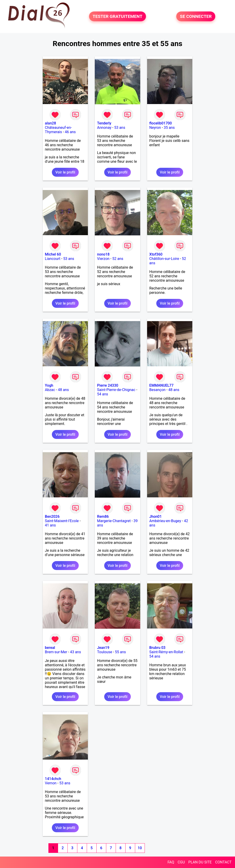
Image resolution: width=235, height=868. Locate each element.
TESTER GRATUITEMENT (118, 16)
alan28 (50, 123)
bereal (50, 648)
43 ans (76, 652)
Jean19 (103, 648)
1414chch (53, 779)
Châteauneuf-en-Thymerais (58, 130)
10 (140, 848)
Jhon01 (156, 517)
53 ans (120, 128)
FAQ (171, 862)
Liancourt (53, 259)
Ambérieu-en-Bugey (165, 521)
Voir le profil (65, 172)
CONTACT (223, 862)
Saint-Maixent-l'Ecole (62, 521)
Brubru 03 (157, 648)
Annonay (104, 128)
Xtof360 (156, 254)
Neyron (155, 128)
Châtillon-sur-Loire (164, 259)
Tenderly (104, 123)
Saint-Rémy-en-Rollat (166, 652)
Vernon (51, 783)
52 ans (118, 259)
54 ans (103, 394)
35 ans (169, 128)
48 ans (63, 390)
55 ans (120, 652)
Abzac (50, 390)
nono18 (103, 254)
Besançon (158, 390)
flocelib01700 (161, 123)
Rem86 (103, 517)
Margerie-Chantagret (114, 521)
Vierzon (103, 259)
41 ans (50, 525)
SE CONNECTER (196, 16)
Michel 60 (53, 254)
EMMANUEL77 (161, 385)
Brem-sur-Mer (56, 652)
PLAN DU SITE (200, 862)
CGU (181, 862)
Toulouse (105, 652)
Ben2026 (52, 517)
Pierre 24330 (108, 385)
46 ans (70, 132)
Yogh (49, 385)
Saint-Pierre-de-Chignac (116, 390)
